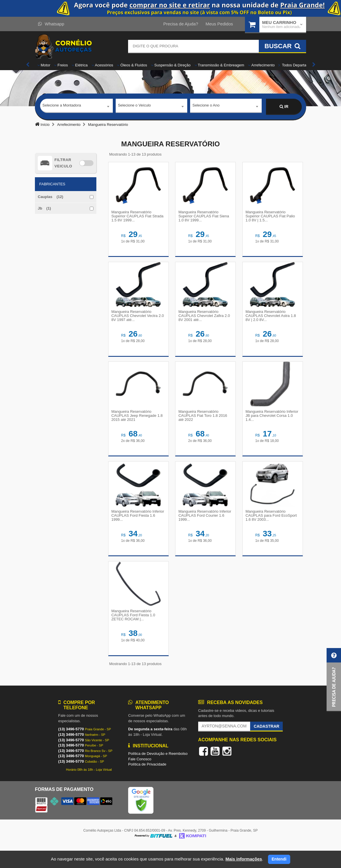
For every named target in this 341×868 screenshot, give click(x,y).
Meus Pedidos (219, 24)
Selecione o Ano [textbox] (206, 106)
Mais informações (244, 859)
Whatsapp (51, 24)
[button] (334, 680)
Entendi (279, 859)
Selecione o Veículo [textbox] (134, 106)
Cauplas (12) (50, 197)
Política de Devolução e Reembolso (158, 774)
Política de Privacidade (147, 785)
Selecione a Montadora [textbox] (62, 106)
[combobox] (76, 107)
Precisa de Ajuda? (181, 24)
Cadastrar (266, 747)
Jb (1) (44, 208)
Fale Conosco (140, 780)
